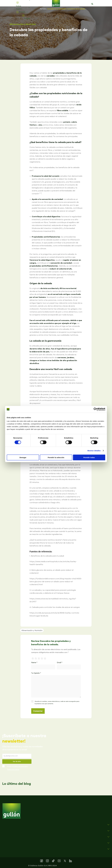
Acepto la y (18, 768)
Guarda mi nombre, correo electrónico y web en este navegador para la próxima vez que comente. (57, 702)
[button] (92, 4)
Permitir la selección (56, 457)
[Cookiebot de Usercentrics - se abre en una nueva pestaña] (95, 409)
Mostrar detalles (94, 451)
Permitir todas (89, 457)
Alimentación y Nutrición (23, 24)
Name (34, 662)
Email (60, 662)
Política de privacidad (20, 766)
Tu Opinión (36, 673)
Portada (43, 9)
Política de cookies (13, 770)
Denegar (23, 457)
